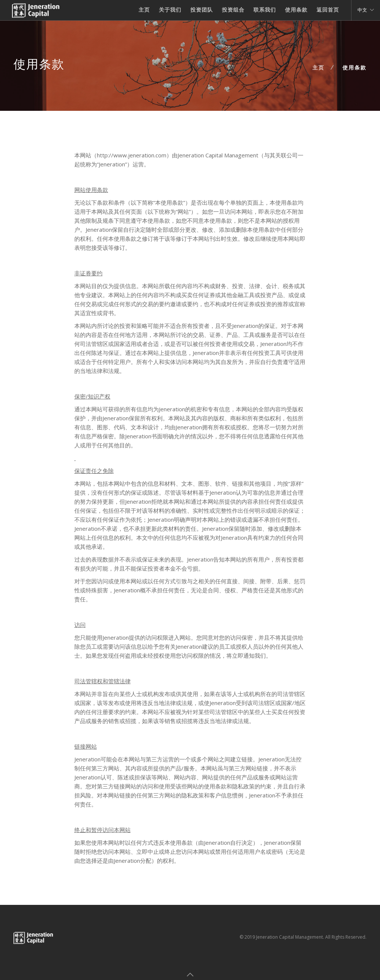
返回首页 (328, 10)
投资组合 (233, 10)
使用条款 (296, 10)
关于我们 (170, 10)
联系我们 (265, 10)
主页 (144, 10)
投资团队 (202, 10)
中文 (362, 10)
